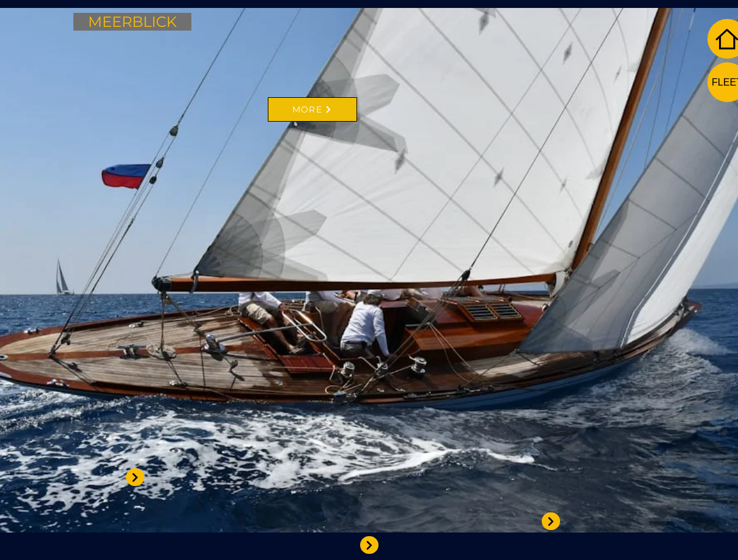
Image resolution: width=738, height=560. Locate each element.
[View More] (369, 545)
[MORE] (312, 109)
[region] (273, 232)
